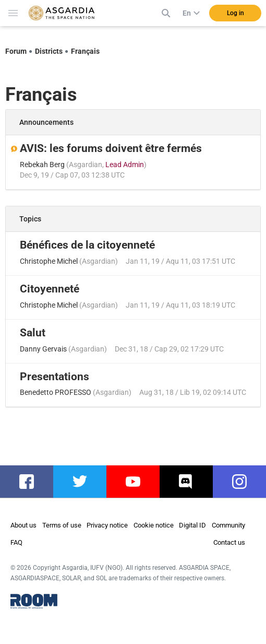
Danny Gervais (43, 349)
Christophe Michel (49, 261)
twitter (81, 482)
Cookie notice (154, 525)
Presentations (55, 377)
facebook (32, 482)
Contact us (229, 542)
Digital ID (192, 525)
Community (228, 525)
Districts (49, 51)
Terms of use (62, 525)
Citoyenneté (50, 289)
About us (23, 525)
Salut (33, 333)
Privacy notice (107, 525)
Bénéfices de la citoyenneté (87, 245)
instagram (245, 482)
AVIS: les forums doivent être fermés (111, 148)
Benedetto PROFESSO (56, 392)
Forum (16, 51)
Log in (235, 13)
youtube (137, 482)
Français (85, 51)
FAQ (16, 542)
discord (189, 482)
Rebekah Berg (42, 165)
